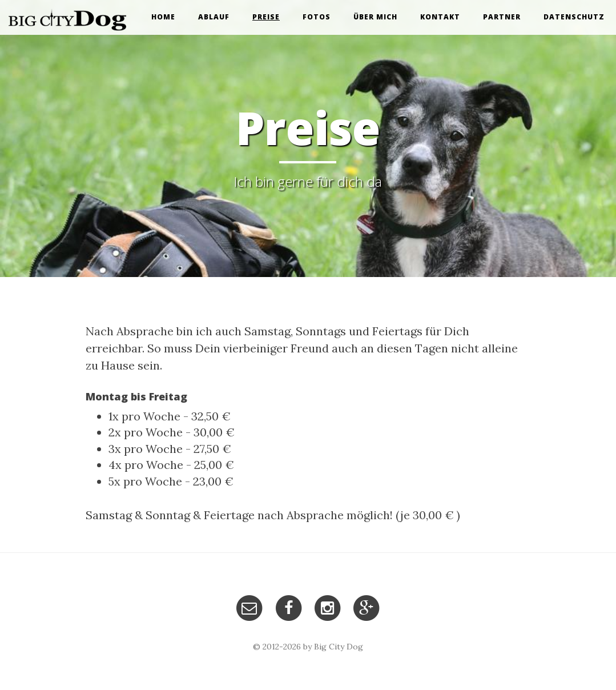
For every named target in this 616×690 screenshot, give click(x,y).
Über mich (375, 17)
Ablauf (214, 17)
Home (163, 17)
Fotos (317, 17)
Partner (502, 17)
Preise (266, 17)
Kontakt (440, 17)
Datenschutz (574, 17)
